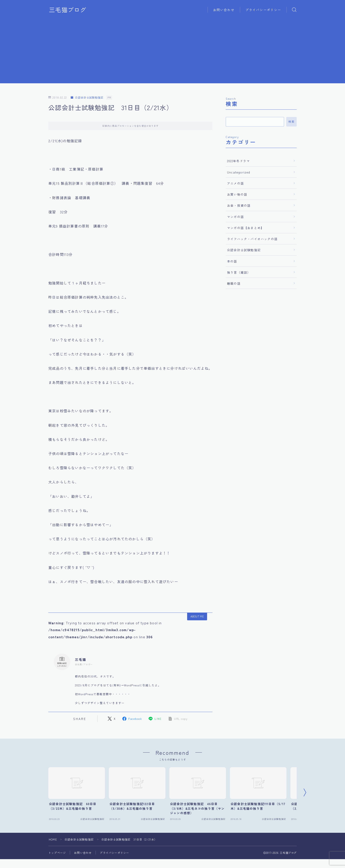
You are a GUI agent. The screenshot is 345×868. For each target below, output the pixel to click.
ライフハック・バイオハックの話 (252, 239)
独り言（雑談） (239, 272)
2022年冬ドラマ (238, 161)
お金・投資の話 (239, 205)
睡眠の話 (234, 283)
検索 (291, 122)
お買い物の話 (237, 194)
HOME (53, 839)
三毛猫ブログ (68, 10)
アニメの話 (235, 183)
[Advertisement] (172, 52)
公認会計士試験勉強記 (87, 98)
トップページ (57, 853)
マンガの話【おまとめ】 (246, 228)
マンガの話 (235, 217)
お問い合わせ (224, 10)
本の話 (232, 261)
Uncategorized (239, 172)
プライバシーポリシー (263, 10)
